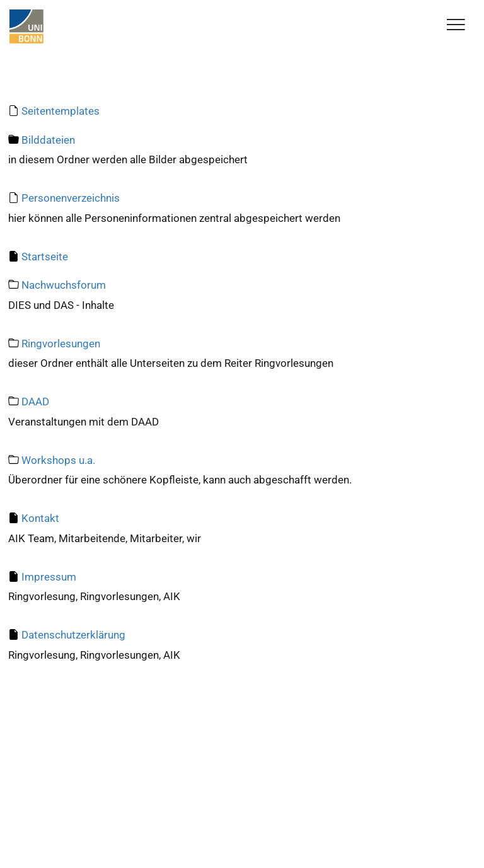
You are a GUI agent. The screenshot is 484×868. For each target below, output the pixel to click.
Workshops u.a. (58, 460)
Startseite (45, 257)
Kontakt (40, 518)
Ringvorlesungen (61, 344)
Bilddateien (48, 140)
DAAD (35, 402)
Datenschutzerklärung (73, 635)
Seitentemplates (60, 111)
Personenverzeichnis (71, 198)
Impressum (49, 577)
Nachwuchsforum (64, 285)
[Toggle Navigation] (456, 26)
